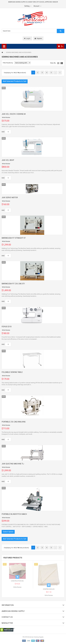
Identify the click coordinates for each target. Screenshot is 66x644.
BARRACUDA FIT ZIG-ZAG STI (13, 284)
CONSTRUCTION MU (17, 582)
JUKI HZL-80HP (8, 160)
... (55, 73)
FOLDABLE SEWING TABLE (12, 372)
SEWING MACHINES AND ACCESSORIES (19, 52)
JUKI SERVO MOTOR (10, 198)
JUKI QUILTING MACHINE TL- (13, 464)
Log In (27, 38)
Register (38, 38)
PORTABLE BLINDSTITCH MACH (14, 514)
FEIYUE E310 (7, 327)
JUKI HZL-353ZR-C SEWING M (14, 114)
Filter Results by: (8, 63)
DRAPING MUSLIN (49, 590)
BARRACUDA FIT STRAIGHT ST (14, 238)
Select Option (8, 532)
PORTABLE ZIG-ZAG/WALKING (14, 422)
